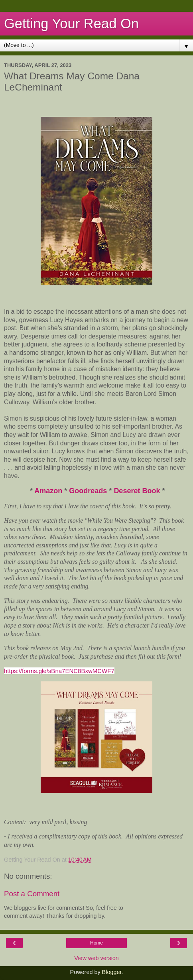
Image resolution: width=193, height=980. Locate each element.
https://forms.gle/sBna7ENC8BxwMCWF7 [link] (59, 671)
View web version (96, 958)
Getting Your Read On (71, 24)
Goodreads (89, 491)
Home (96, 943)
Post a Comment (32, 894)
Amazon (48, 491)
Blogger (112, 972)
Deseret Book (137, 491)
